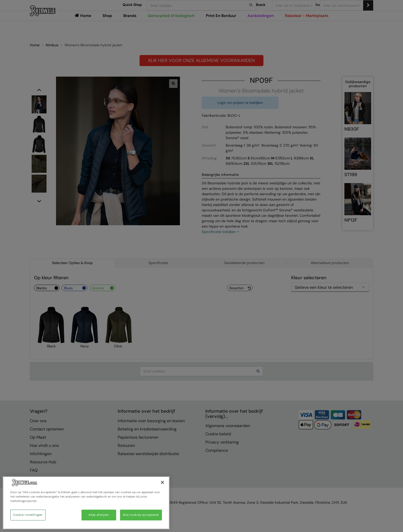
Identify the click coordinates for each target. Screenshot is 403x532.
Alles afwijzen (99, 515)
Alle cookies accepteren (141, 515)
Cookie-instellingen (28, 515)
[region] (86, 503)
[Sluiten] (162, 482)
